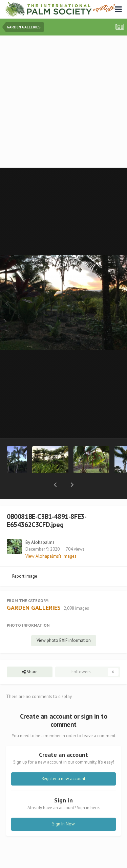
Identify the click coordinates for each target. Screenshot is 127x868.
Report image (25, 559)
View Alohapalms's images (51, 539)
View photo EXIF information (64, 623)
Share (30, 654)
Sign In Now (63, 806)
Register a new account (63, 761)
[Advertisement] (63, 102)
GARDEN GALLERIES (34, 590)
